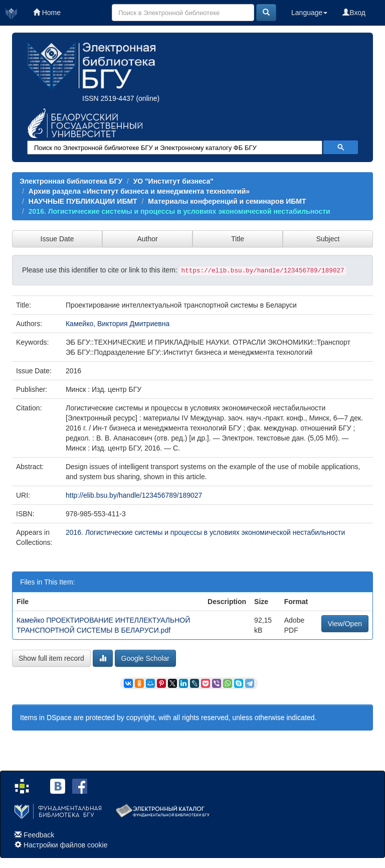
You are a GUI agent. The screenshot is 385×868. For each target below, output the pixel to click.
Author (147, 239)
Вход (354, 13)
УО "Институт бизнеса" (173, 181)
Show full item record (51, 658)
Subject (328, 239)
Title (238, 239)
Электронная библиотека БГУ (71, 181)
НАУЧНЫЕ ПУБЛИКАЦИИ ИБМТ (83, 201)
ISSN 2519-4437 (108, 98)
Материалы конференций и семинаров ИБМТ (227, 201)
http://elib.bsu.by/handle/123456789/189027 (134, 495)
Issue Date (57, 239)
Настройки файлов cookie (66, 845)
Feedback (39, 835)
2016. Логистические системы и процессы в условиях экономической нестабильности (179, 211)
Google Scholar (146, 658)
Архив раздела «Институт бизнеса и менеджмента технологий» (139, 191)
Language (309, 13)
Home (47, 13)
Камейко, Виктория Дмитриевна (118, 324)
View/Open (345, 624)
